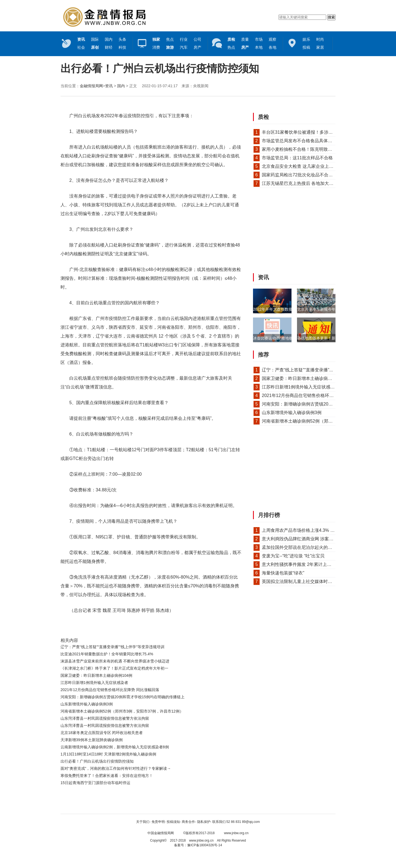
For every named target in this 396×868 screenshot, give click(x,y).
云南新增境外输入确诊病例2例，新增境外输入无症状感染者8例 (115, 747)
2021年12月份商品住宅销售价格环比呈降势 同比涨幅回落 (110, 690)
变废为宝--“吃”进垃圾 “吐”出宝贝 (293, 556)
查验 (110, 626)
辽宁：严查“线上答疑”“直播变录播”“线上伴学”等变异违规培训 (112, 647)
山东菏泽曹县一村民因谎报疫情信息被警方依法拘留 (105, 718)
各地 (273, 47)
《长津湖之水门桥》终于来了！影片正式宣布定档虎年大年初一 (114, 668)
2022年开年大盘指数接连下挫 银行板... (286, 309)
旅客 (156, 626)
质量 (245, 39)
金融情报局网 (91, 86)
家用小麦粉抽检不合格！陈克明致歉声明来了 (306, 149)
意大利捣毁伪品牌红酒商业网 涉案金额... (302, 539)
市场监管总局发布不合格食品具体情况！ (301, 141)
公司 (197, 39)
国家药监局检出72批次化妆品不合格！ (299, 175)
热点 (231, 47)
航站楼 (101, 626)
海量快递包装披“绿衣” (283, 573)
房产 (197, 47)
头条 (122, 39)
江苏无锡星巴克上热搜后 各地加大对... (299, 183)
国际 (95, 39)
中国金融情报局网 (161, 833)
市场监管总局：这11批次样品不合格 (297, 158)
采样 (148, 626)
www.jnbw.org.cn (236, 833)
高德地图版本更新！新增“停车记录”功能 (331, 338)
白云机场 (122, 626)
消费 (156, 47)
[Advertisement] (150, 801)
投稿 (306, 47)
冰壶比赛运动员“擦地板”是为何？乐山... (287, 338)
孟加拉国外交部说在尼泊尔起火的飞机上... (303, 547)
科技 (122, 47)
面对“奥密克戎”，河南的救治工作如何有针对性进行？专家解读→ (116, 768)
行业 (184, 39)
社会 (81, 47)
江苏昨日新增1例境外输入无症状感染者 (94, 683)
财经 (109, 47)
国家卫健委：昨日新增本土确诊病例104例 (96, 675)
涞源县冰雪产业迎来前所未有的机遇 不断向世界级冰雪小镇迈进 (115, 661)
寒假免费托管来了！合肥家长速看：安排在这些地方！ (107, 776)
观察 (273, 39)
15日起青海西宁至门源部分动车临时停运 (95, 783)
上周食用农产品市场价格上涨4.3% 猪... (300, 530)
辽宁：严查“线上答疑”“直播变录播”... (297, 370)
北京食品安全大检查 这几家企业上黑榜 (300, 166)
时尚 (320, 39)
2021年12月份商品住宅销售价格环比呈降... (304, 395)
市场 (259, 39)
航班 (141, 626)
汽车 (184, 47)
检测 (133, 626)
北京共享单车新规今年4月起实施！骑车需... (334, 309)
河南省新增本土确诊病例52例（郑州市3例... (305, 421)
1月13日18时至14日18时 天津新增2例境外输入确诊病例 (108, 754)
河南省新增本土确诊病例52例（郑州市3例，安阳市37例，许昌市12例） (122, 711)
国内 (109, 39)
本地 (259, 47)
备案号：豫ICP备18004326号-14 (198, 845)
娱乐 (306, 39)
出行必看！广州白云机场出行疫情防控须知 (97, 761)
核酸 (91, 626)
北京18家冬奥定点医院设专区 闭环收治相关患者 (102, 733)
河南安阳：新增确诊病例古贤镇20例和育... (303, 404)
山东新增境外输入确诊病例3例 (87, 704)
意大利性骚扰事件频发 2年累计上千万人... (303, 564)
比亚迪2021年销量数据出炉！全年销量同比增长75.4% (107, 654)
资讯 (109, 86)
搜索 (331, 17)
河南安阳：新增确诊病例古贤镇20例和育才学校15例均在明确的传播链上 (123, 697)
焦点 (170, 39)
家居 (320, 47)
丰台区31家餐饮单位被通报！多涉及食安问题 (306, 132)
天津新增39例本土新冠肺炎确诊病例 (92, 740)
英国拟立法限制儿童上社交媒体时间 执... (302, 581)
